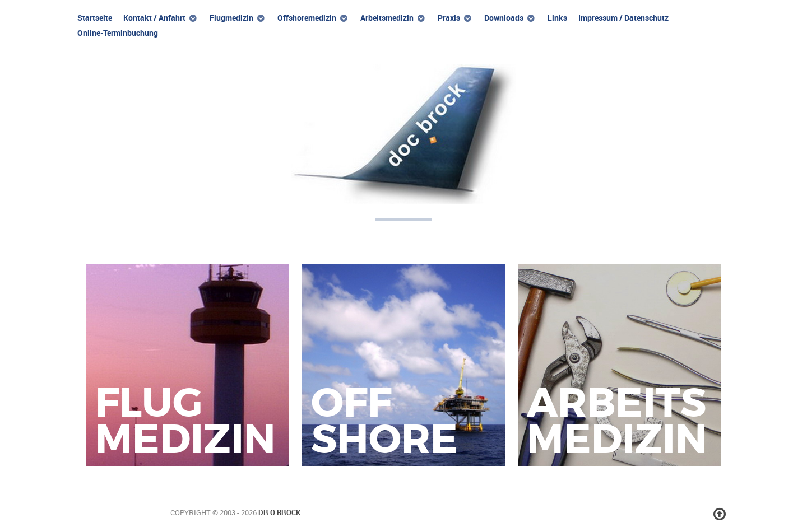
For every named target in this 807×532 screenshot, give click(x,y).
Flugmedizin (185, 421)
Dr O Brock (279, 513)
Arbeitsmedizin (617, 421)
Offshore (384, 421)
